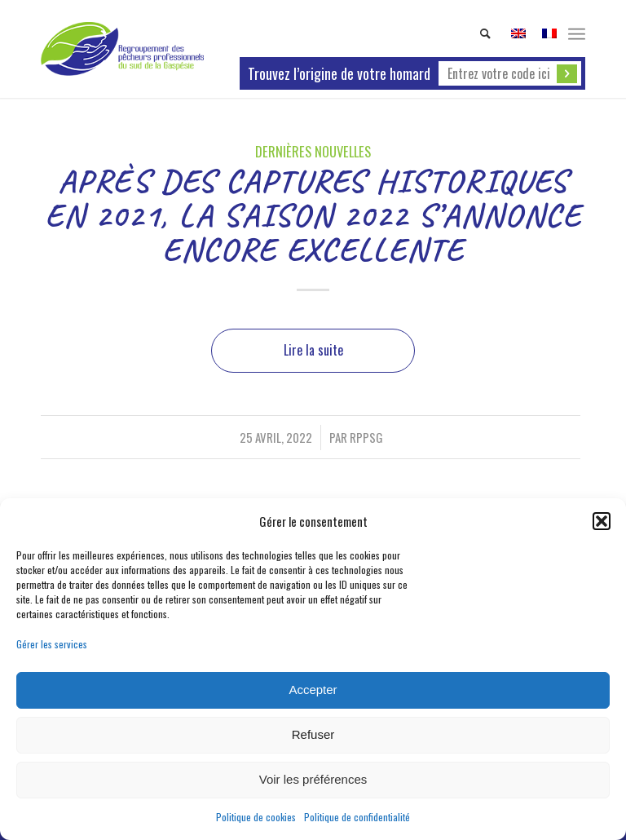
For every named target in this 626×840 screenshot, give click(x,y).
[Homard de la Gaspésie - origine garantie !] (122, 49)
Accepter (313, 690)
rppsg (366, 437)
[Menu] (577, 33)
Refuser (313, 734)
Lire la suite (313, 350)
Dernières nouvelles (313, 151)
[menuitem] (477, 33)
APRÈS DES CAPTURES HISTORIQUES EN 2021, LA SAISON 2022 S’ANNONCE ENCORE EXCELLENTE (313, 215)
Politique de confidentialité (357, 817)
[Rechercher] (477, 33)
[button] (602, 521)
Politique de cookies (256, 817)
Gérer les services (52, 644)
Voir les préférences (313, 779)
